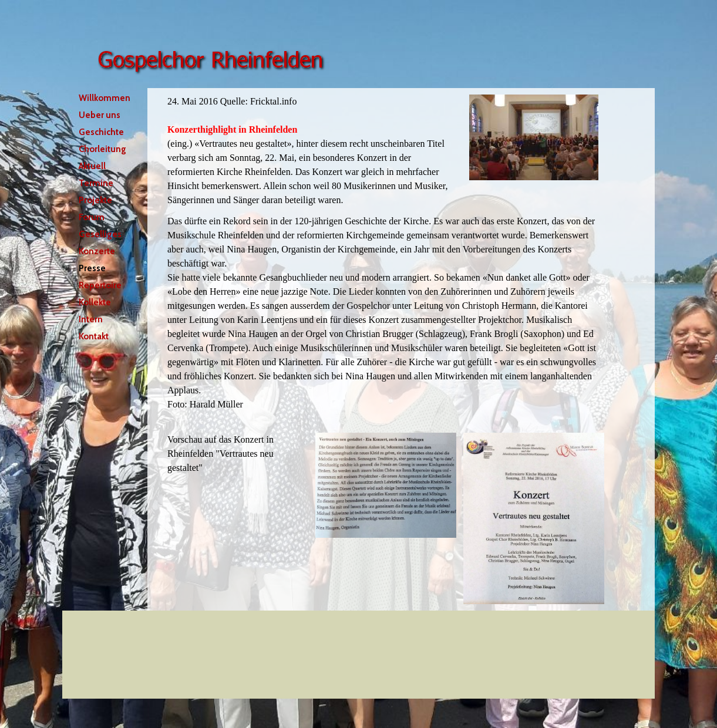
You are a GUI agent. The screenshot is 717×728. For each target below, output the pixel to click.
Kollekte (95, 302)
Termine (96, 183)
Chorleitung (102, 149)
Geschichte (101, 132)
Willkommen (105, 98)
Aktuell (92, 166)
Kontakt (94, 336)
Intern (91, 319)
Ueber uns (100, 115)
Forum (92, 217)
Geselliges (100, 234)
